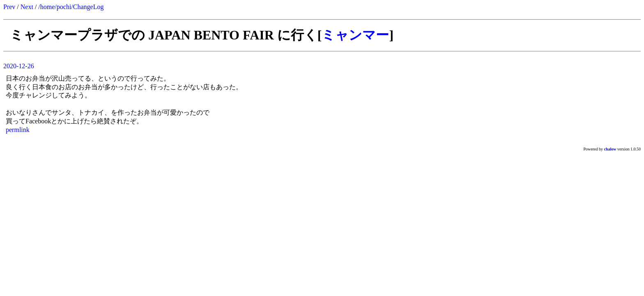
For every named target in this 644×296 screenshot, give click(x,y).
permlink (18, 130)
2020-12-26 (19, 66)
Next (27, 7)
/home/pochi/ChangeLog (71, 7)
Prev (9, 7)
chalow (610, 149)
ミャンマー (355, 35)
